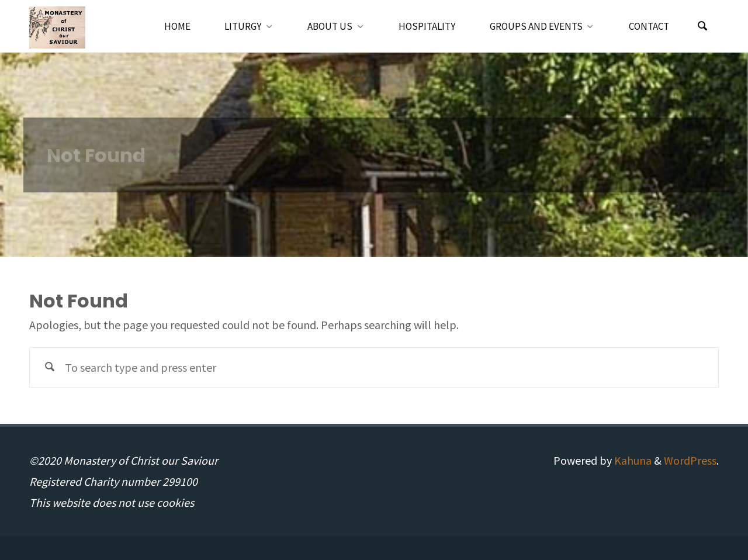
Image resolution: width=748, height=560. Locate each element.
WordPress (690, 460)
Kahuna (632, 460)
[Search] (702, 26)
